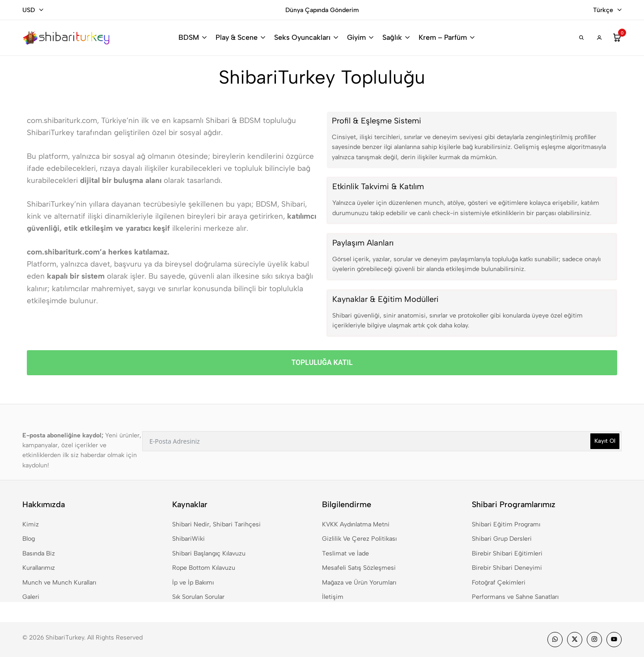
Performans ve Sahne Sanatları (515, 597)
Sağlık (392, 37)
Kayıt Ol (605, 441)
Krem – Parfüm (443, 37)
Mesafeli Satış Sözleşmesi (359, 568)
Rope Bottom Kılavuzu (204, 568)
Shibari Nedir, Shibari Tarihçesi (216, 524)
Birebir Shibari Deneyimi (507, 568)
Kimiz (31, 524)
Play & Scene (237, 37)
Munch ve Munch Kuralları (59, 583)
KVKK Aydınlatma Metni (356, 524)
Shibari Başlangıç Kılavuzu (209, 553)
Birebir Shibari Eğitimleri (507, 553)
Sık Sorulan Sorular (198, 597)
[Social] (555, 640)
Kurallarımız (39, 568)
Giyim (356, 37)
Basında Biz (39, 553)
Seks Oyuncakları (302, 37)
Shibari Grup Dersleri (502, 539)
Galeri (31, 597)
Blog (29, 539)
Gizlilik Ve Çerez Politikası (359, 539)
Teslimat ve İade (345, 553)
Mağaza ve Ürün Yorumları (359, 583)
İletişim (333, 597)
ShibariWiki (189, 539)
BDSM (189, 37)
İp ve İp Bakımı (193, 583)
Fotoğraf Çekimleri (499, 583)
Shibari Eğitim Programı (506, 524)
